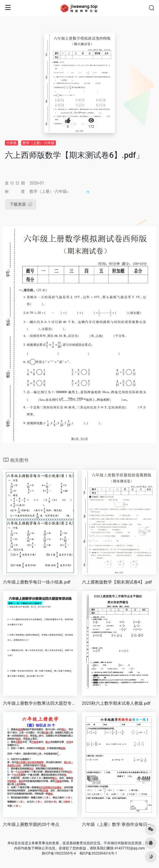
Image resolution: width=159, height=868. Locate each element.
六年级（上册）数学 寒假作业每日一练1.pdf (119, 824)
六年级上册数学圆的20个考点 (31, 824)
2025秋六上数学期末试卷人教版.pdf (116, 703)
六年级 (11, 143)
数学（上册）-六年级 (39, 143)
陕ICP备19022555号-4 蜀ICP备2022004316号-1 (79, 853)
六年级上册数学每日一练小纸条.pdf (37, 582)
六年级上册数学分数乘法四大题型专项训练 (40, 703)
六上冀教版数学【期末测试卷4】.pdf (117, 582)
